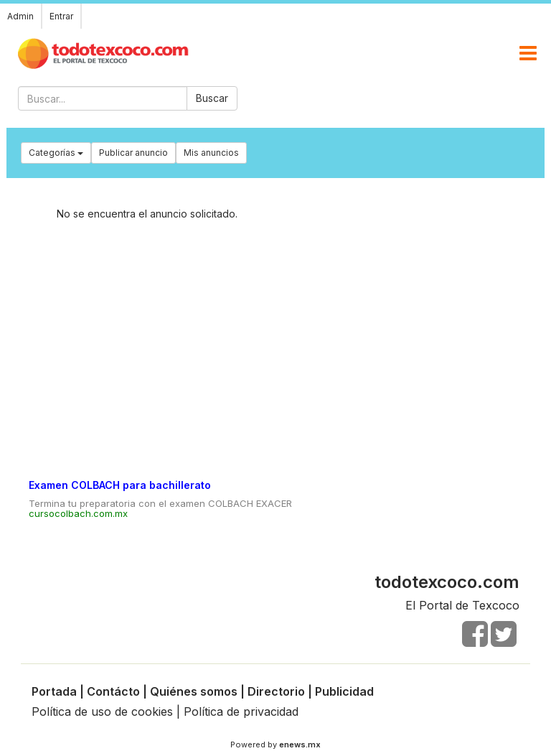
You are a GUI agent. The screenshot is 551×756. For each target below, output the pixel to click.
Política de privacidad (241, 711)
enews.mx (300, 745)
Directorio (276, 691)
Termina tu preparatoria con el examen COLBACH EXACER (160, 503)
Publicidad (344, 691)
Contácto (113, 691)
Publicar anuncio (133, 153)
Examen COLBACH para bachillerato (120, 485)
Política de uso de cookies (102, 711)
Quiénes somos (194, 691)
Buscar (212, 98)
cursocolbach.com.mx (78, 513)
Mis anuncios (211, 153)
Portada (54, 691)
